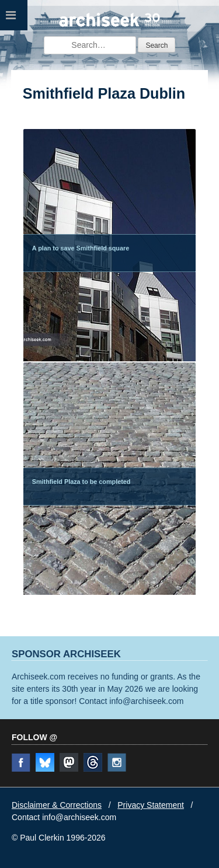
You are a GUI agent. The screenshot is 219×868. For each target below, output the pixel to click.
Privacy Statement (151, 805)
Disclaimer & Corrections (57, 805)
